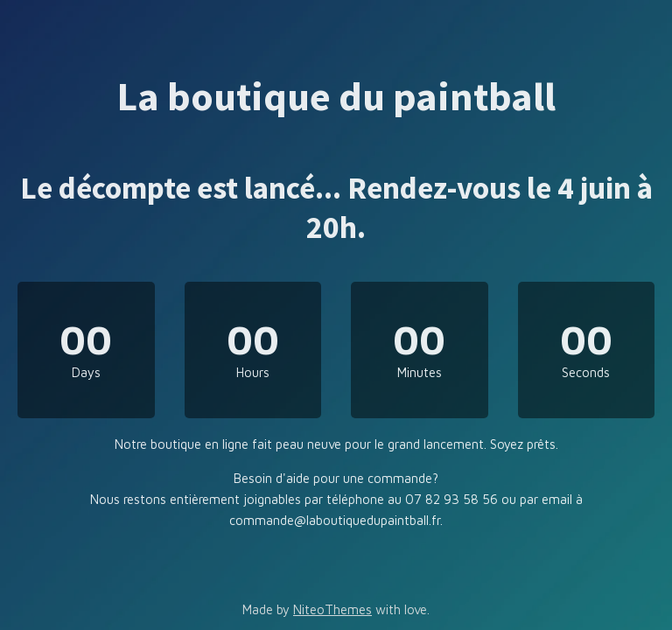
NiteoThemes (332, 609)
